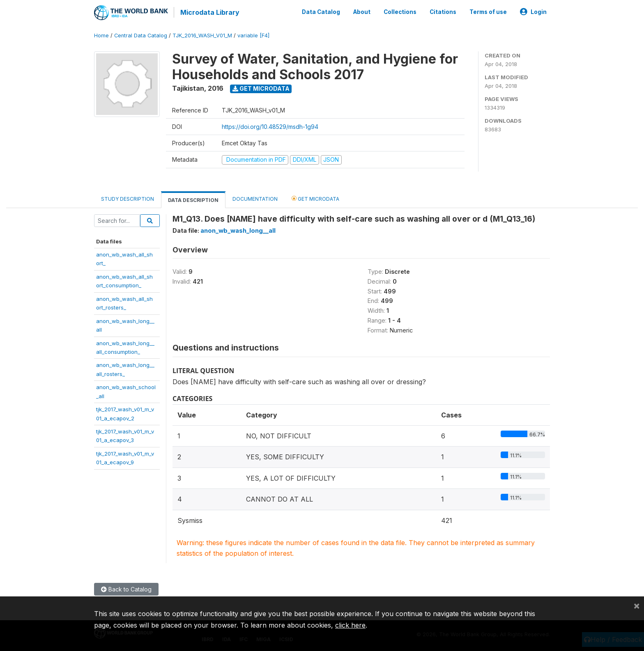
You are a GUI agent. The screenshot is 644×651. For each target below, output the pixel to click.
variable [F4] (253, 35)
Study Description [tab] (128, 198)
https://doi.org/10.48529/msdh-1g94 (270, 126)
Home (101, 35)
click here (350, 625)
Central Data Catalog (141, 35)
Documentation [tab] (255, 198)
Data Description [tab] (193, 199)
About (362, 11)
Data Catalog (321, 11)
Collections (400, 11)
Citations (443, 11)
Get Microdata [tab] (315, 198)
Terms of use (488, 11)
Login (533, 11)
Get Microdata (261, 88)
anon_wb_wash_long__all (238, 230)
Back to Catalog (126, 588)
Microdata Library (209, 12)
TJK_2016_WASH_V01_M (202, 35)
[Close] (637, 605)
